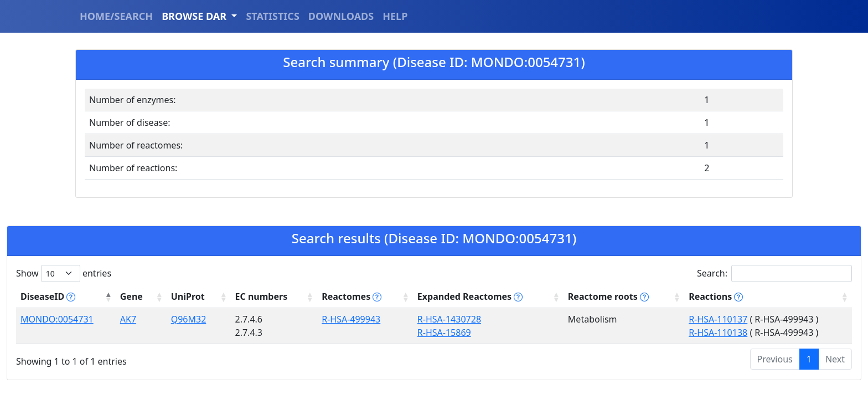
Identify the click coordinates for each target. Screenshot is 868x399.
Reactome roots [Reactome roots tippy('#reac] (607, 296)
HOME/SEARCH (116, 16)
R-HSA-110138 (717, 332)
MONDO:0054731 (57, 319)
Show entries (64, 273)
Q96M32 (188, 319)
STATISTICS (272, 16)
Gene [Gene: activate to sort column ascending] (131, 296)
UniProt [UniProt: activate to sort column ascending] (187, 296)
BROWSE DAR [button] (195, 16)
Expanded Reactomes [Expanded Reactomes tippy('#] (469, 296)
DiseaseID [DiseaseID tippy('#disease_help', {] (48, 296)
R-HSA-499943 (350, 319)
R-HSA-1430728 (448, 319)
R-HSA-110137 (717, 319)
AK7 (128, 319)
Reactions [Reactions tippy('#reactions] (715, 296)
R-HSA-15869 (443, 332)
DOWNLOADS (341, 16)
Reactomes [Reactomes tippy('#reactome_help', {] (350, 296)
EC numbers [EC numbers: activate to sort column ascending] (260, 296)
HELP (395, 16)
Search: (774, 273)
